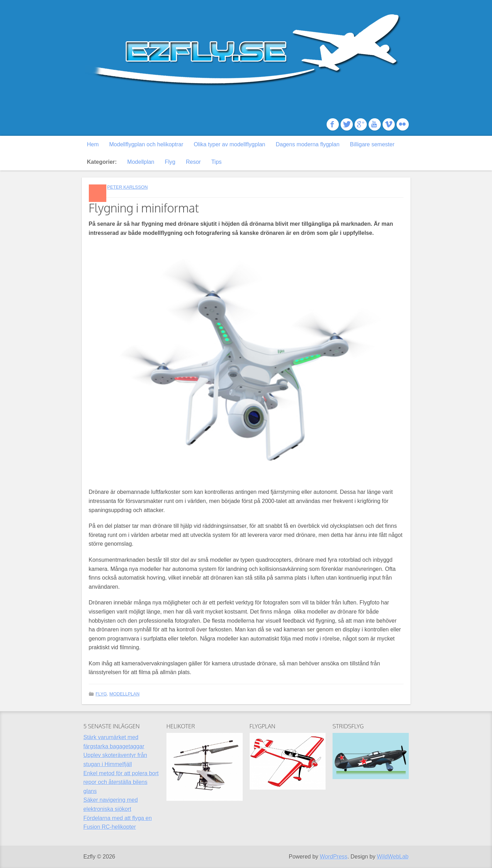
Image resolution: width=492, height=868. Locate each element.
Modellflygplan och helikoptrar (146, 144)
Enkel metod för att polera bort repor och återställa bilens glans (121, 782)
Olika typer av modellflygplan (230, 144)
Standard (98, 193)
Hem (93, 144)
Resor (193, 162)
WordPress (334, 857)
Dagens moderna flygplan (308, 144)
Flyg (170, 162)
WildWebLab (393, 857)
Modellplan (141, 162)
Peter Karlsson (127, 187)
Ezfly (246, 51)
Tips (216, 162)
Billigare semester (372, 144)
